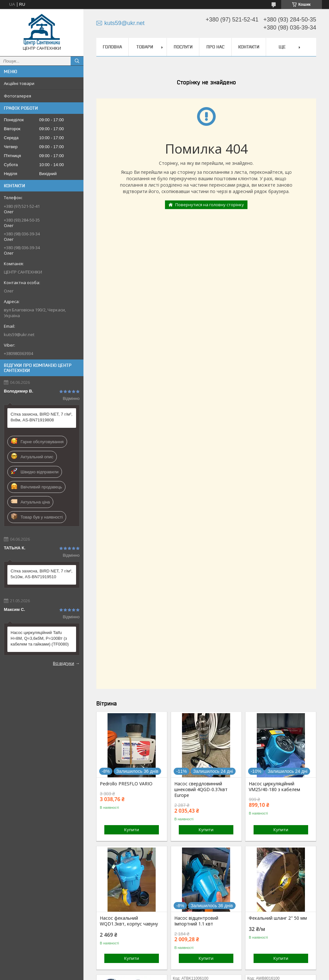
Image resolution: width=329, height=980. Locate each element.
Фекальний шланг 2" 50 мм (278, 918)
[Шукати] (77, 61)
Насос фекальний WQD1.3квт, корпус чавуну (129, 921)
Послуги (183, 47)
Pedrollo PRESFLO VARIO (126, 784)
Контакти (249, 47)
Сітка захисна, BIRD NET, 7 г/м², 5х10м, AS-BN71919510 (42, 574)
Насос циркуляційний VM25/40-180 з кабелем (274, 787)
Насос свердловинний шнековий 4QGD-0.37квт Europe (201, 790)
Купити (132, 830)
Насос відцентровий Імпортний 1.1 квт (196, 921)
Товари (145, 47)
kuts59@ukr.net (19, 334)
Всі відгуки (64, 663)
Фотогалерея (17, 96)
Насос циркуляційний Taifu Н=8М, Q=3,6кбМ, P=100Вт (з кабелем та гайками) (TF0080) (40, 638)
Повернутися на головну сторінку (210, 205)
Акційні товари (19, 83)
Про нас (215, 47)
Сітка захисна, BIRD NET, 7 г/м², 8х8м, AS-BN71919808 (42, 417)
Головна (112, 47)
